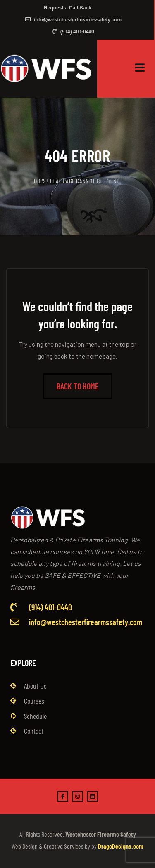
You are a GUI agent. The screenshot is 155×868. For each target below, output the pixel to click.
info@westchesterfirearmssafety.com (74, 20)
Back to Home (78, 386)
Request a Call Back (68, 8)
